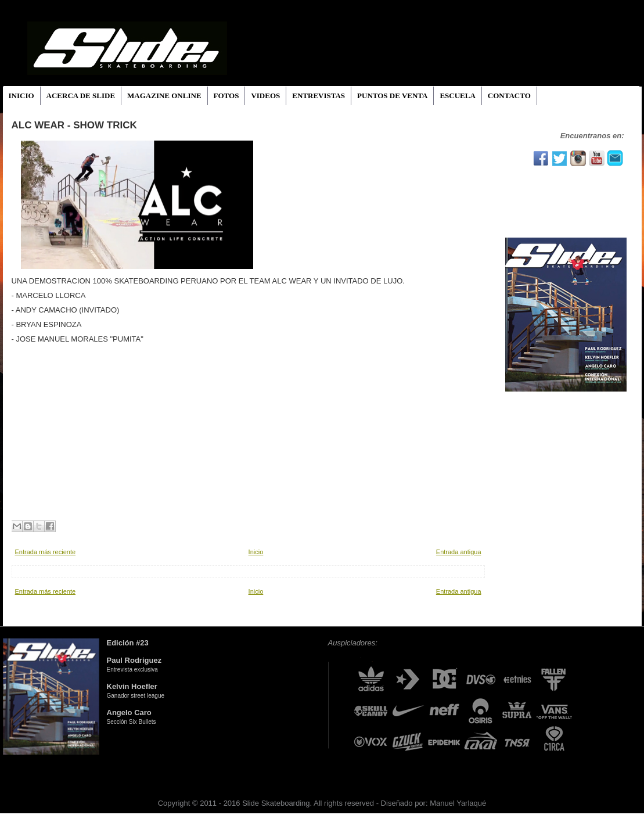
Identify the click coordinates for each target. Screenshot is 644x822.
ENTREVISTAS (319, 96)
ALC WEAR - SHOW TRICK (74, 125)
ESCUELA (457, 96)
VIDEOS (265, 96)
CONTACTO (509, 96)
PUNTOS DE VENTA (392, 96)
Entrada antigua (459, 552)
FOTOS (226, 96)
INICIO (21, 96)
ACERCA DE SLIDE (81, 96)
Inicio (256, 552)
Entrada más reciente (46, 552)
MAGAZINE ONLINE (164, 96)
